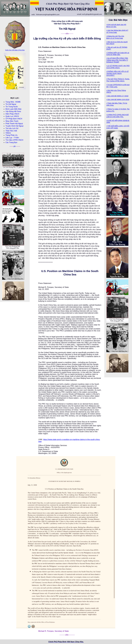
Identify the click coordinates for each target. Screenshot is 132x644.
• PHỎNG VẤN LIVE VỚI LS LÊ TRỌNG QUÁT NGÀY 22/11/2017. (117, 73)
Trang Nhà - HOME (13, 102)
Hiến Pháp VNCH (12, 114)
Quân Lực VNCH (12, 116)
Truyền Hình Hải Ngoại (14, 126)
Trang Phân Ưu (11, 135)
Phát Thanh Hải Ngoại (14, 124)
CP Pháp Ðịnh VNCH (14, 119)
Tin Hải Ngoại (11, 104)
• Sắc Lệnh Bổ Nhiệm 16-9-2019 (118, 100)
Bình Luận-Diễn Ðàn (13, 109)
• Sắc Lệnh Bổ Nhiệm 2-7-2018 (117, 96)
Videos (8, 133)
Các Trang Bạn (11, 142)
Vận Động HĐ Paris (13, 111)
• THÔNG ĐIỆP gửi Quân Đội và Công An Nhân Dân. (118, 54)
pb (15, 146)
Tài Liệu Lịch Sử (12, 128)
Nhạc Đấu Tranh (12, 121)
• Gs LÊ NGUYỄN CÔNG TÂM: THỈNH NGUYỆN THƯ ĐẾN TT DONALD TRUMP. (117, 60)
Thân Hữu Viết (11, 131)
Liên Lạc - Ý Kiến (12, 138)
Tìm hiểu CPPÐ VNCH (14, 140)
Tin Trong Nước (12, 107)
